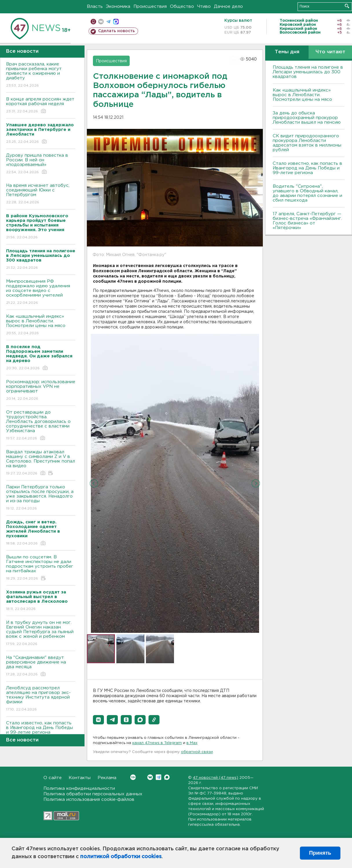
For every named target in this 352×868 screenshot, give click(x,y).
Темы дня (287, 52)
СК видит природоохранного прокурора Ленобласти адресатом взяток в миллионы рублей (307, 143)
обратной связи (197, 752)
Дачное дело (228, 7)
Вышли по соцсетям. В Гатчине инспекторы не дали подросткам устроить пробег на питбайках (41, 568)
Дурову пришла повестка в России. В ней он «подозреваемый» (41, 164)
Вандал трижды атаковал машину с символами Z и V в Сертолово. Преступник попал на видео (41, 463)
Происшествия (150, 7)
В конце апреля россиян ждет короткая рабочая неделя (41, 106)
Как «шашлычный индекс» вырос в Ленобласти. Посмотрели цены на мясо (41, 325)
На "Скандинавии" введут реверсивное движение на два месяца (41, 666)
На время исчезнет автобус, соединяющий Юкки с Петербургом (41, 194)
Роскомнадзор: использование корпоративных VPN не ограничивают (41, 391)
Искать (347, 6)
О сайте (53, 778)
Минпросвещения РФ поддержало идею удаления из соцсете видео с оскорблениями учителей (41, 292)
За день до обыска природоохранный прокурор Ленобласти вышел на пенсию (307, 118)
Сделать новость (117, 31)
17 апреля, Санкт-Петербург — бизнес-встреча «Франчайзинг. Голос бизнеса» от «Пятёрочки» (307, 221)
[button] (98, 720)
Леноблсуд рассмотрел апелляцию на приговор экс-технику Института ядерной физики (41, 699)
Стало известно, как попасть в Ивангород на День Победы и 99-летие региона (41, 732)
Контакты (80, 778)
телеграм (108, 22)
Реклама (107, 778)
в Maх (192, 743)
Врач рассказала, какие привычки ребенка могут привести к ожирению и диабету (41, 75)
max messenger (116, 22)
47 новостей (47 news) (216, 778)
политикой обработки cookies (121, 857)
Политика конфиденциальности (79, 788)
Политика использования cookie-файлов (89, 800)
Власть (95, 7)
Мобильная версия (93, 22)
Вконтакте (133, 777)
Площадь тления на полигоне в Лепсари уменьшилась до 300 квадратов (308, 72)
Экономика (118, 7)
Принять (320, 853)
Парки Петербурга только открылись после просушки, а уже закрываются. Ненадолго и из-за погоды (41, 498)
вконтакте (101, 22)
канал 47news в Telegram (157, 743)
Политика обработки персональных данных (93, 794)
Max (167, 777)
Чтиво (204, 7)
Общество (182, 7)
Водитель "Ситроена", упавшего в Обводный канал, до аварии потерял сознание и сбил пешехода (307, 193)
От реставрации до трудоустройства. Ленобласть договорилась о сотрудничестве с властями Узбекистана (41, 426)
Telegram (158, 777)
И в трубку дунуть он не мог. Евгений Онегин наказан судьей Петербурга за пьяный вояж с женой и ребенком (41, 634)
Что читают (330, 52)
